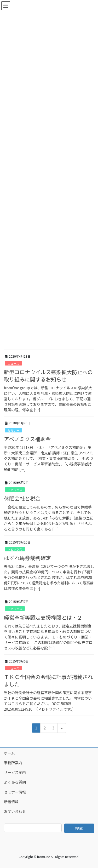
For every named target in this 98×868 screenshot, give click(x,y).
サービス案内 (15, 772)
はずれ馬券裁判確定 (27, 558)
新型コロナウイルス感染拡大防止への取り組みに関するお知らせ (48, 376)
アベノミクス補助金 (27, 439)
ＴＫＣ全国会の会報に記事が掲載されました (48, 680)
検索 (79, 828)
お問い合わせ (15, 811)
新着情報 (11, 802)
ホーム (9, 753)
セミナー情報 (15, 792)
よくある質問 (15, 782)
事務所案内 (13, 763)
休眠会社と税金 (22, 498)
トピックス (15, 490)
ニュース (13, 363)
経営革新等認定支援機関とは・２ (43, 617)
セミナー (13, 430)
